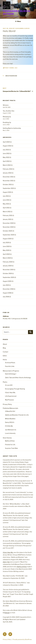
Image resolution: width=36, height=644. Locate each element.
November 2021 (8, 181)
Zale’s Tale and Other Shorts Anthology (18, 378)
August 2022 (7, 146)
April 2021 (6, 208)
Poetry (5, 382)
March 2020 (7, 258)
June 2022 (6, 154)
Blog (4, 348)
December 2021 (8, 177)
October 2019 (7, 273)
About (5, 344)
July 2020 (6, 243)
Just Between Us (11, 430)
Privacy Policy (7, 404)
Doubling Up (7, 122)
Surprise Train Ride (11, 448)
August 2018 (7, 293)
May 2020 (6, 250)
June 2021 (6, 200)
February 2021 (8, 215)
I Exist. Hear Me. (10, 393)
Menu (18, 21)
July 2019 (6, 285)
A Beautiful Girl (10, 411)
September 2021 (8, 188)
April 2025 (6, 142)
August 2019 (7, 281)
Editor (5, 356)
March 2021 (7, 212)
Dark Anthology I (11, 374)
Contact (5, 352)
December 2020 (8, 223)
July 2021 (6, 196)
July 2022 (6, 150)
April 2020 (6, 254)
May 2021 (6, 204)
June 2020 (6, 246)
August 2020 (7, 239)
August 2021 (7, 192)
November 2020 (8, 227)
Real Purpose (9, 400)
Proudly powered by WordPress (22, 639)
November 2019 (8, 270)
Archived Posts (10, 363)
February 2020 (8, 262)
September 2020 (9, 235)
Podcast (7, 613)
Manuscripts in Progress (11, 371)
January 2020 (7, 266)
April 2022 (6, 161)
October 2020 (7, 231)
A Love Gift (9, 385)
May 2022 (6, 157)
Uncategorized (11, 76)
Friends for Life (10, 445)
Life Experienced (11, 396)
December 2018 (8, 289)
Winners (6, 105)
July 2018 (6, 297)
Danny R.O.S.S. (10, 422)
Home (5, 360)
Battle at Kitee (10, 441)
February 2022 (8, 169)
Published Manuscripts (10, 408)
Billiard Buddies (10, 419)
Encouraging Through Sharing (15, 389)
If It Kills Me (9, 426)
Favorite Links (10, 366)
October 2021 (7, 185)
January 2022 (7, 173)
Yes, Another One (9, 111)
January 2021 (7, 219)
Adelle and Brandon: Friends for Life (17, 415)
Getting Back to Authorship (12, 128)
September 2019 (8, 277)
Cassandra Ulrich (22, 28)
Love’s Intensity (10, 433)
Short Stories (7, 438)
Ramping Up (7, 117)
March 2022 (7, 165)
